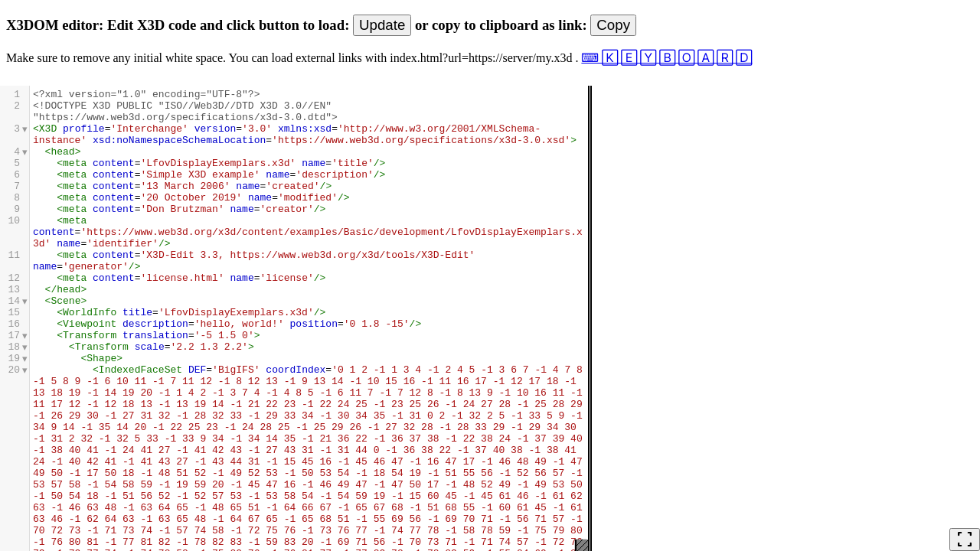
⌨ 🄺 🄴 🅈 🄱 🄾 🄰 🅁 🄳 (666, 58)
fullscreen (965, 540)
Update (382, 25)
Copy (613, 25)
